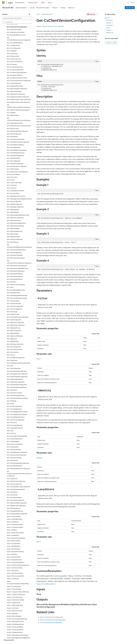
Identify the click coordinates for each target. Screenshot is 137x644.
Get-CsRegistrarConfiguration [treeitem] (15, 322)
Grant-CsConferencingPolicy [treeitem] (15, 527)
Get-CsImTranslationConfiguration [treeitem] (17, 166)
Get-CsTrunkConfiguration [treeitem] (15, 406)
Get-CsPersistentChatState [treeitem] (15, 279)
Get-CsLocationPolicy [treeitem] (13, 193)
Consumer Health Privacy (55, 638)
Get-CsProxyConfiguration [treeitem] (15, 309)
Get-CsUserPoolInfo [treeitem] (13, 447)
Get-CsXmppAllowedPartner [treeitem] (15, 511)
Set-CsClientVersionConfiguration (51, 622)
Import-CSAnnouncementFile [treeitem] (15, 576)
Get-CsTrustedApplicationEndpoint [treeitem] (17, 414)
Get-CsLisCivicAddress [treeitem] (13, 174)
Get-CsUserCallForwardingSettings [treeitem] (17, 436)
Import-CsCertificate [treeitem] (13, 579)
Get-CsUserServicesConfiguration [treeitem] (17, 455)
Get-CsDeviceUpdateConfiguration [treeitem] (17, 89)
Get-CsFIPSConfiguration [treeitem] (14, 134)
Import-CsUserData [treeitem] (13, 608)
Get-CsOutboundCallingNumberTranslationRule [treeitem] (19, 246)
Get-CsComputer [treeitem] (12, 64)
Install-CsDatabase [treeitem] (12, 613)
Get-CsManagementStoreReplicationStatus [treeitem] (19, 199)
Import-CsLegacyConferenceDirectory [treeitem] (18, 592)
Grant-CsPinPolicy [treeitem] (12, 554)
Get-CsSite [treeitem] (10, 366)
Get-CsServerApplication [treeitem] (14, 347)
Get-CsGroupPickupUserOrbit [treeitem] (16, 139)
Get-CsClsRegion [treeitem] (12, 51)
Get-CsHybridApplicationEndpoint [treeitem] (17, 150)
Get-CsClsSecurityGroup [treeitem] (14, 59)
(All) (39, 542)
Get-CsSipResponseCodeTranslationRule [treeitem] (18, 363)
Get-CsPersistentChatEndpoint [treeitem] (16, 271)
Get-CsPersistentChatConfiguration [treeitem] (17, 266)
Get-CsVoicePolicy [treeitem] (12, 492)
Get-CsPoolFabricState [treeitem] (13, 293)
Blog (26, 638)
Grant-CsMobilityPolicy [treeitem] (14, 546)
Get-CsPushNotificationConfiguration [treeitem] (18, 317)
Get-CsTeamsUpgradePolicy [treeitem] (15, 379)
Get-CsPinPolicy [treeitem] (11, 282)
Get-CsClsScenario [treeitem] (12, 53)
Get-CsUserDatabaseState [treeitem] (14, 439)
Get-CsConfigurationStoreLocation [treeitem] (17, 78)
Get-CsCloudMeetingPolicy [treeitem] (15, 43)
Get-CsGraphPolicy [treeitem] (12, 137)
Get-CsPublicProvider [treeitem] (13, 314)
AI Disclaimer (6, 638)
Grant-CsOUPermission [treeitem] (14, 549)
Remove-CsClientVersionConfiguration (53, 620)
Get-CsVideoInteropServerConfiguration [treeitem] (19, 468)
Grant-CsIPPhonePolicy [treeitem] (14, 541)
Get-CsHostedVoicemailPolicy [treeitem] (15, 145)
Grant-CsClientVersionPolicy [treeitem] (15, 524)
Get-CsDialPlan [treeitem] (11, 113)
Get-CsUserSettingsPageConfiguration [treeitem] (18, 463)
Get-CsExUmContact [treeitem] (13, 128)
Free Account (130, 8)
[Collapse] (30, 14)
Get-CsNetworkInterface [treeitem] (14, 220)
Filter (39, 359)
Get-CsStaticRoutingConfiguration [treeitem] (17, 371)
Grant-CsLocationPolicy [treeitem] (14, 543)
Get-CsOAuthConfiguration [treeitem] (15, 239)
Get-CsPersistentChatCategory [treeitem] (16, 258)
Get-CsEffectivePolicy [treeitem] (13, 115)
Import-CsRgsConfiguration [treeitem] (15, 605)
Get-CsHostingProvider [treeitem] (14, 147)
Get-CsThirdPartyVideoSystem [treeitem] (16, 395)
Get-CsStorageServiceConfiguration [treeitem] (17, 374)
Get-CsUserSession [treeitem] (12, 460)
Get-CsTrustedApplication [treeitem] (14, 409)
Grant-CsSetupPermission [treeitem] (14, 560)
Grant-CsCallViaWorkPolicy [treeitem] (15, 519)
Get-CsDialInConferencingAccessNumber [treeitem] (19, 99)
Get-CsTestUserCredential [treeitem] (14, 393)
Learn (38, 14)
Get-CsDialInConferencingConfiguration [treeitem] (18, 102)
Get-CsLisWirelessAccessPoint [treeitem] (16, 191)
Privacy (42, 638)
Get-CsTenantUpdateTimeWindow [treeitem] (17, 387)
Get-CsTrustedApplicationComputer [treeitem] (17, 412)
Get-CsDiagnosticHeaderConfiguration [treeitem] (18, 97)
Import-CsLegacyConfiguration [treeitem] (16, 594)
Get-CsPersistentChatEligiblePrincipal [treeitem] (18, 268)
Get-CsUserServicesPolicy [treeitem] (14, 458)
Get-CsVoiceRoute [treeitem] (12, 495)
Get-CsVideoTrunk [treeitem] (12, 479)
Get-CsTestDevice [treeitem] (12, 390)
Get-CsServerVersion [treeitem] (13, 352)
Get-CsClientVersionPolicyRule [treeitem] (16, 32)
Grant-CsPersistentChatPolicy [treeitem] (15, 552)
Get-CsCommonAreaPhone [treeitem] (15, 62)
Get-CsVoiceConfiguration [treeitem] (14, 484)
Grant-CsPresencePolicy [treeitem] (14, 557)
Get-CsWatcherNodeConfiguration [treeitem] (17, 503)
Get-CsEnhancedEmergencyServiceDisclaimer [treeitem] (19, 119)
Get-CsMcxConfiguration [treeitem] (14, 201)
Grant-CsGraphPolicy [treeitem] (13, 535)
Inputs (109, 28)
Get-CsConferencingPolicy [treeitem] (14, 75)
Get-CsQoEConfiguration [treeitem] (14, 320)
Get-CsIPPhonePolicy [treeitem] (13, 169)
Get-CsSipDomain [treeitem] (12, 360)
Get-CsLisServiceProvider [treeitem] (14, 183)
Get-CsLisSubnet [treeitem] (12, 185)
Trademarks (79, 638)
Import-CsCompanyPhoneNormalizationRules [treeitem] (18, 583)
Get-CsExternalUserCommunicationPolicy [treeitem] (19, 126)
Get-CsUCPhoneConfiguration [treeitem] (16, 420)
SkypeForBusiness (47, 14)
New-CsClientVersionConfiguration (52, 617)
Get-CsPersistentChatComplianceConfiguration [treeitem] (19, 262)
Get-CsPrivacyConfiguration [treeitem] (15, 306)
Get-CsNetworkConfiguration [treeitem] (15, 218)
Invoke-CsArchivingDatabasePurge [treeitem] (17, 619)
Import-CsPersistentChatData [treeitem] (15, 600)
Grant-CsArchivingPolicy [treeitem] (14, 516)
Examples (110, 23)
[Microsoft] (4, 3)
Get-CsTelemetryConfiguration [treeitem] (16, 382)
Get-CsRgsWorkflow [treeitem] (13, 341)
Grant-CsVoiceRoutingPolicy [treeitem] (15, 573)
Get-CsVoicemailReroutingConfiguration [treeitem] (19, 487)
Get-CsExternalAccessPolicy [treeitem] (15, 123)
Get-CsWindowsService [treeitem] (14, 508)
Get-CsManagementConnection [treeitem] (16, 196)
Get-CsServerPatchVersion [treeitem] (15, 349)
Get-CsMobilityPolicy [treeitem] (13, 212)
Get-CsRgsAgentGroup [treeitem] (14, 328)
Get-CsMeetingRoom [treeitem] (13, 210)
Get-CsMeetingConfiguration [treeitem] (15, 207)
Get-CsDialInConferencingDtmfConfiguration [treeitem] (19, 106)
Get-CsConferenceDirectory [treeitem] (15, 67)
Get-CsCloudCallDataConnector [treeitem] (16, 35)
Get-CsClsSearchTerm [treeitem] (13, 56)
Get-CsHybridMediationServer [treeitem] (16, 153)
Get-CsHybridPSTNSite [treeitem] (14, 158)
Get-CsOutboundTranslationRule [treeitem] (16, 250)
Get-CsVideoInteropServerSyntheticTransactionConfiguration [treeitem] (19, 473)
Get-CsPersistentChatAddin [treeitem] (15, 255)
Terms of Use (69, 638)
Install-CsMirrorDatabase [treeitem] (14, 616)
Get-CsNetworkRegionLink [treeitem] (15, 231)
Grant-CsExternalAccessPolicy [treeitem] (15, 533)
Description (109, 20)
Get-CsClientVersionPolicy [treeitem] (14, 29)
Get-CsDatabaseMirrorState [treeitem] (15, 86)
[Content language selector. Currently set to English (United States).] (11, 634)
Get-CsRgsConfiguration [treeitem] (14, 330)
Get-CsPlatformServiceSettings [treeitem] (16, 285)
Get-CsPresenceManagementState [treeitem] (17, 298)
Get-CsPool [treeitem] (10, 287)
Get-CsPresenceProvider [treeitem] (14, 303)
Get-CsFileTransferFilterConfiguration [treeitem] (18, 131)
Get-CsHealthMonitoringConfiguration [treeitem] (18, 142)
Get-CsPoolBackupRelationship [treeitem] (16, 290)
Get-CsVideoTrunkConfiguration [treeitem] (16, 481)
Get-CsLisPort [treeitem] (11, 180)
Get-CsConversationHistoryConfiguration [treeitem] (19, 81)
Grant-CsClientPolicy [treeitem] (13, 522)
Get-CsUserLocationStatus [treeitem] (15, 444)
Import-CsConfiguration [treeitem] (14, 586)
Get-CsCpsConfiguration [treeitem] (14, 83)
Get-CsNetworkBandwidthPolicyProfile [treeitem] (18, 215)
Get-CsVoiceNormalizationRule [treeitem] (16, 489)
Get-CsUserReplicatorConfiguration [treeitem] (17, 452)
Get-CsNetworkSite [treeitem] (12, 234)
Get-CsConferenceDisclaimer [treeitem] (15, 70)
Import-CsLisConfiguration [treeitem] (15, 597)
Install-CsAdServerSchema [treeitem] (15, 611)
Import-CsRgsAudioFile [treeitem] (14, 603)
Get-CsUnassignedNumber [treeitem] (15, 425)
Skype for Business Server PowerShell (53, 26)
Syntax (109, 18)
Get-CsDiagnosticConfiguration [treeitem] (16, 94)
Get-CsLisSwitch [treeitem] (12, 188)
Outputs (109, 30)
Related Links (110, 33)
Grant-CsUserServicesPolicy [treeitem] (15, 568)
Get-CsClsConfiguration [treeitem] (14, 48)
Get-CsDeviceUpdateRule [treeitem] (14, 91)
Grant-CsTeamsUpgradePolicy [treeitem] (16, 562)
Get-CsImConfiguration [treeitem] (14, 161)
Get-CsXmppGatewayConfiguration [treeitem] (17, 514)
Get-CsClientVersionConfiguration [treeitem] (17, 27)
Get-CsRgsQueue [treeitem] (12, 339)
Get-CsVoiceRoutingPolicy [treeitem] (14, 497)
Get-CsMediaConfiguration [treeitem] (15, 204)
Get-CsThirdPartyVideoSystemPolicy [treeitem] (17, 398)
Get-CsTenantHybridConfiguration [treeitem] (17, 385)
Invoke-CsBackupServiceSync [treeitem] (15, 621)
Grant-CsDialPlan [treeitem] (12, 530)
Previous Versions (17, 638)
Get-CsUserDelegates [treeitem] (13, 441)
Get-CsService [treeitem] (11, 355)
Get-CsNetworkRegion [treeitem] (13, 228)
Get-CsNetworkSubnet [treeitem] (13, 237)
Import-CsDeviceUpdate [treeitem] (14, 589)
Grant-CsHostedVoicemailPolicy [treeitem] (16, 538)
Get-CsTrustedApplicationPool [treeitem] (16, 417)
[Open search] (128, 3)
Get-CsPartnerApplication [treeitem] (14, 252)
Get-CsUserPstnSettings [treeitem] (14, 449)
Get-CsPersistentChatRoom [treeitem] (15, 276)
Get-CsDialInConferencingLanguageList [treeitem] (18, 110)
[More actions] (99, 14)
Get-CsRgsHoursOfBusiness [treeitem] (15, 336)
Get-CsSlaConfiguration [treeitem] (14, 368)
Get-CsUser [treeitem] (10, 431)
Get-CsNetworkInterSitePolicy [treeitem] (16, 226)
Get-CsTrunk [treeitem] (11, 404)
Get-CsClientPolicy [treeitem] (12, 24)
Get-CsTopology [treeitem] (12, 401)
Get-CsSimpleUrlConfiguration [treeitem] (16, 358)
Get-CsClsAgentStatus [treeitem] (13, 45)
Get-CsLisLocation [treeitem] (12, 177)
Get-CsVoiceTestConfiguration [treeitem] (16, 500)
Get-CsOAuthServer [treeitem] (13, 242)
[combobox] (17, 18)
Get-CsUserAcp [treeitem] (11, 433)
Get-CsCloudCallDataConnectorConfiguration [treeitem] (19, 39)
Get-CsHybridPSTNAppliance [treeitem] (15, 155)
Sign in (133, 2)
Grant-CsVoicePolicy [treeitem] (13, 570)
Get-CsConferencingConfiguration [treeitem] (17, 72)
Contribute (34, 638)
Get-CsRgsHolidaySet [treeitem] (13, 333)
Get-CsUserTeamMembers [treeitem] (15, 466)
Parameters (110, 25)
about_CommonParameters (46, 584)
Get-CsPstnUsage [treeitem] (12, 312)
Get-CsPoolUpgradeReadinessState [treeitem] (17, 295)
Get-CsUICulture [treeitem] (12, 422)
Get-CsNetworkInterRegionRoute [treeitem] (16, 223)
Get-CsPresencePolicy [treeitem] (13, 301)
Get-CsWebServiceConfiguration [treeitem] (16, 506)
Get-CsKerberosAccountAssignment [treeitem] (17, 172)
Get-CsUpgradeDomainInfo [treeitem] (15, 428)
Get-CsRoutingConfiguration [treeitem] (15, 344)
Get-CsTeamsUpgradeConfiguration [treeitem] (17, 377)
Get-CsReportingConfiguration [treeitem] (16, 325)
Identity (40, 458)
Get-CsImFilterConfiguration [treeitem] (15, 164)
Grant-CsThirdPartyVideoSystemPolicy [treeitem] (18, 565)
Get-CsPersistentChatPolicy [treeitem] (15, 274)
